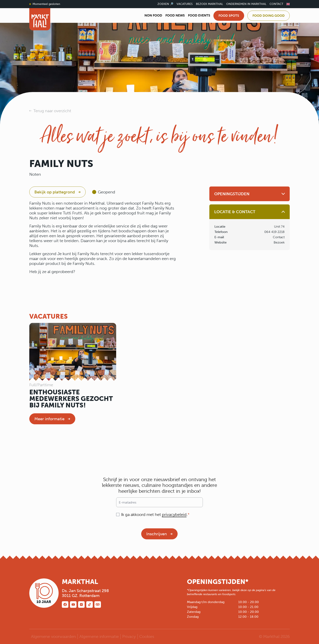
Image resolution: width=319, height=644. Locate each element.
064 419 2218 (274, 232)
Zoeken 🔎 (165, 4)
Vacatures (185, 4)
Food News (175, 15)
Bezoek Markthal (209, 4)
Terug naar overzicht (52, 111)
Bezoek (279, 242)
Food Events (199, 15)
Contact (276, 4)
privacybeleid (174, 515)
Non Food (153, 15)
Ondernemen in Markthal (246, 4)
